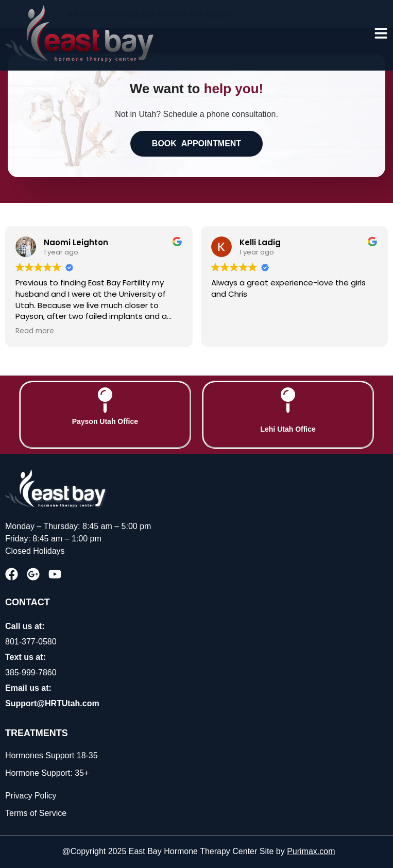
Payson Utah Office (105, 421)
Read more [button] (35, 331)
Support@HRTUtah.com (52, 703)
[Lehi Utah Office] (288, 400)
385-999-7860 (31, 673)
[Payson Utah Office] (105, 400)
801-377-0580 (31, 642)
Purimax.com (311, 851)
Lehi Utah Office (288, 429)
